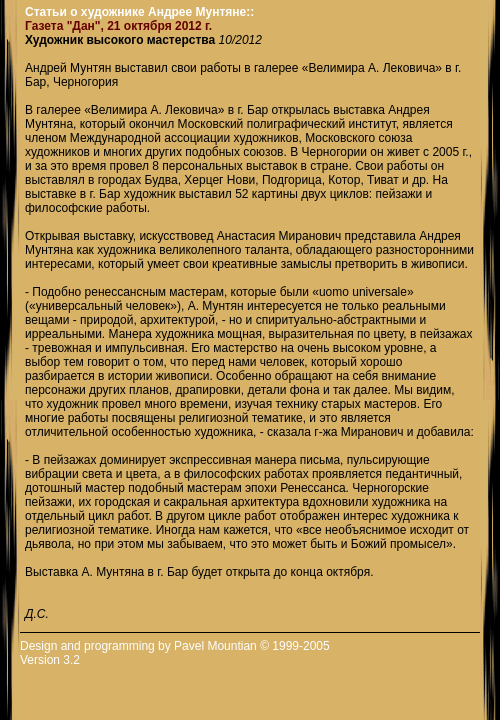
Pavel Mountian (215, 646)
